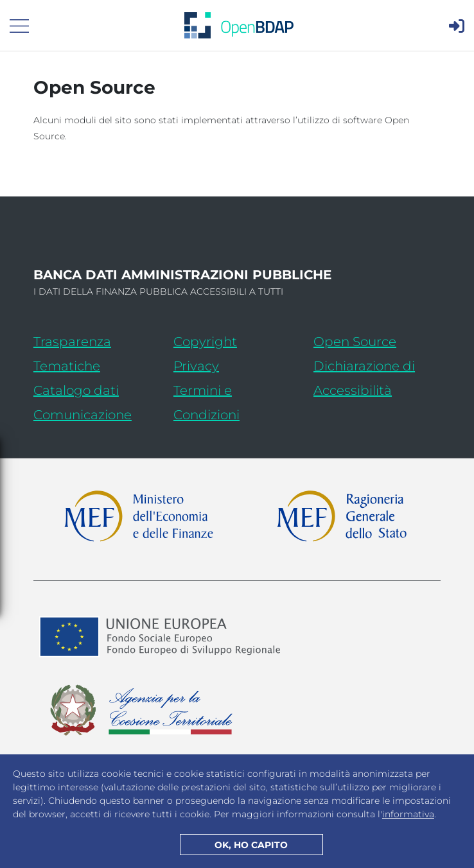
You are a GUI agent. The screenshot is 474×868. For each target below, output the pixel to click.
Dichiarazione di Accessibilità (377, 378)
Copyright (205, 342)
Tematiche (67, 366)
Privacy (196, 366)
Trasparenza (72, 342)
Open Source (355, 342)
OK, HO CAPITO (251, 845)
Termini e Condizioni (206, 403)
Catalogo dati (97, 388)
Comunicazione (83, 415)
